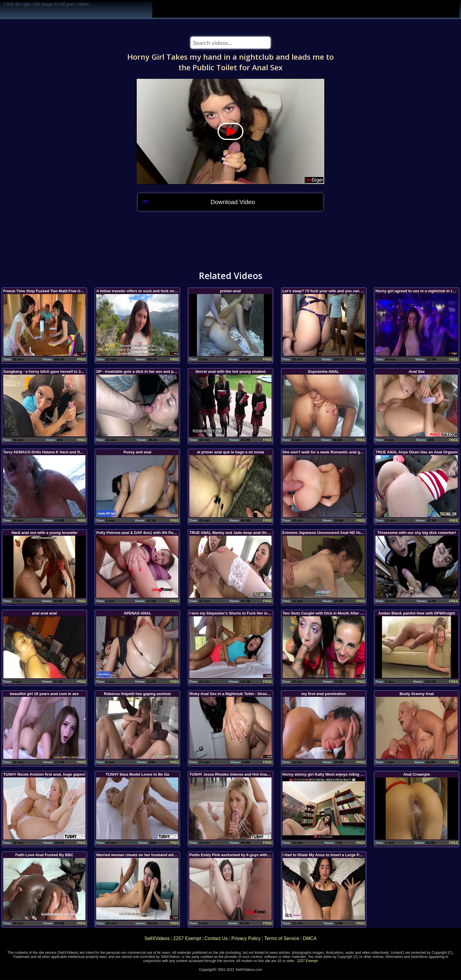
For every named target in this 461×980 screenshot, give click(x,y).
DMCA (310, 938)
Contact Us (216, 938)
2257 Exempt (187, 938)
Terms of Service (282, 938)
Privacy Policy (246, 938)
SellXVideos (157, 938)
